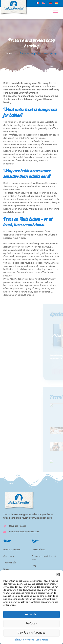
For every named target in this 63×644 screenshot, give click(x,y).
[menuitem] (37, 3)
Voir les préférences (32, 633)
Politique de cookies (24, 640)
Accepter (32, 614)
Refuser (32, 624)
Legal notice (42, 640)
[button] (58, 574)
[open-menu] (55, 13)
